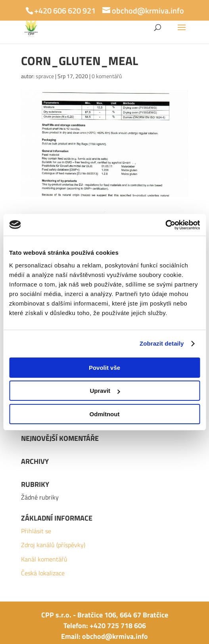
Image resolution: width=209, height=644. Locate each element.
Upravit (105, 391)
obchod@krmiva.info (115, 636)
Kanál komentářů (44, 559)
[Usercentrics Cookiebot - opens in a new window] (165, 225)
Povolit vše (104, 368)
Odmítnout (105, 414)
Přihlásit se (36, 531)
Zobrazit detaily (162, 343)
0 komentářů (107, 76)
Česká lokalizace (43, 573)
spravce (45, 76)
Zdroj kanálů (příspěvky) (53, 545)
